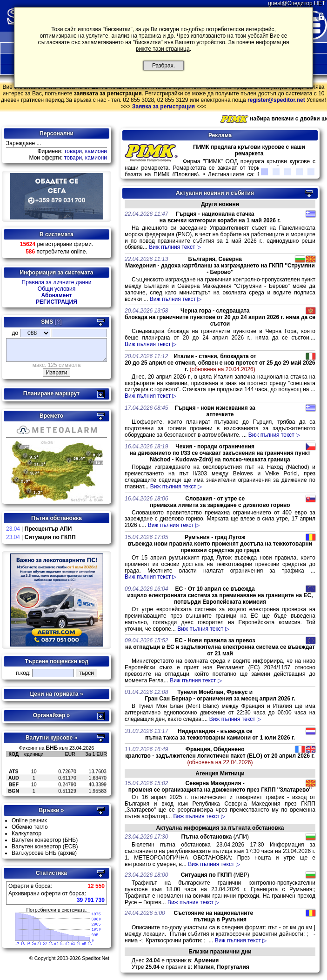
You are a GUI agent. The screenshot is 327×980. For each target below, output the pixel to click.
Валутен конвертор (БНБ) (45, 844)
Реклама (220, 135)
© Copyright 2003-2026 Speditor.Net (69, 962)
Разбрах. (164, 66)
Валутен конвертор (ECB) (45, 851)
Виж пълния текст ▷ (175, 247)
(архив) (67, 857)
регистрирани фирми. (57, 244)
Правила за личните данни (57, 282)
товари (73, 151)
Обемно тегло (30, 831)
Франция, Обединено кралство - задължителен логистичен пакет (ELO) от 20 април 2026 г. (220, 756)
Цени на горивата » (56, 698)
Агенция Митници (220, 773)
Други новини (220, 204)
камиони (96, 151)
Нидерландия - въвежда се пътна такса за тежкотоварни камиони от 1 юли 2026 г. (220, 734)
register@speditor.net (276, 100)
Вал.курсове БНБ (34, 857)
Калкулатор (27, 838)
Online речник (29, 825)
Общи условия (57, 289)
